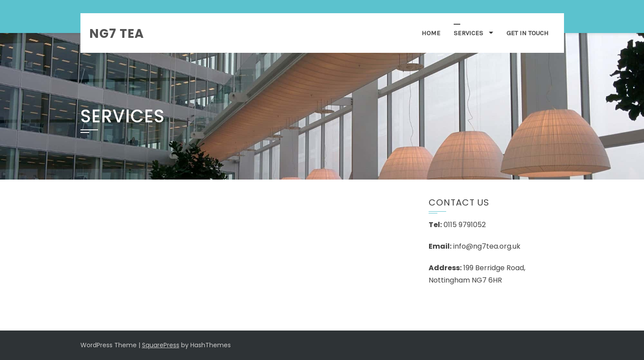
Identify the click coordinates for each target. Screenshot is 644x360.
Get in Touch (528, 33)
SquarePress (161, 345)
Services (468, 33)
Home (431, 33)
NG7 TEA (117, 34)
